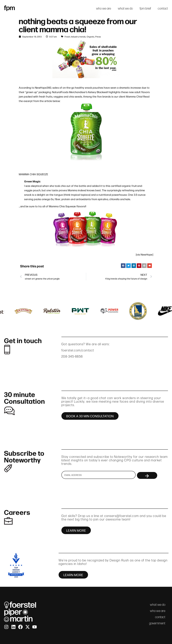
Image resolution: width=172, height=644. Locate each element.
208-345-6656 (72, 356)
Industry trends (78, 37)
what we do (125, 8)
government (157, 623)
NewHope (147, 254)
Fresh (67, 37)
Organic (91, 37)
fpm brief (145, 8)
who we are (104, 8)
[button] (123, 266)
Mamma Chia (134, 96)
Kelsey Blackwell (98, 92)
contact (163, 8)
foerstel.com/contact (78, 350)
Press (98, 37)
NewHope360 (43, 87)
